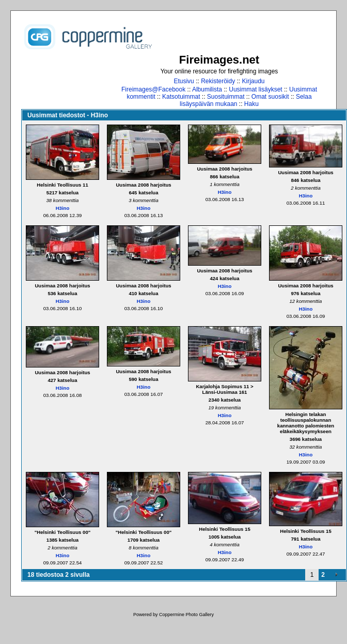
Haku (251, 104)
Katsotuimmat (181, 97)
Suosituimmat (226, 97)
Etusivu (184, 81)
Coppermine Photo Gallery (186, 615)
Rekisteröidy (218, 81)
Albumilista (207, 89)
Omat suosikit (270, 97)
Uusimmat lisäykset (255, 89)
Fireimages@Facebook (153, 89)
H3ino (63, 208)
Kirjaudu (254, 81)
